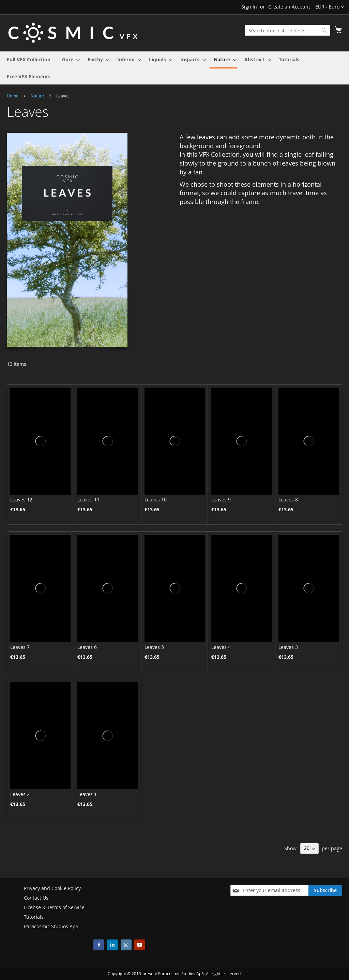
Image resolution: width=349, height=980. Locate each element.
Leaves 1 (87, 794)
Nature (38, 96)
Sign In (249, 7)
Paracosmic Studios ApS (51, 926)
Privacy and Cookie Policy (52, 888)
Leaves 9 (221, 500)
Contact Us (36, 898)
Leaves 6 (87, 647)
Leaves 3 (288, 647)
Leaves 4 (221, 647)
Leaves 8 (288, 500)
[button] (330, 7)
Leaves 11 (88, 500)
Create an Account (289, 7)
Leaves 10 (156, 500)
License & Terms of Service (54, 907)
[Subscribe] (325, 890)
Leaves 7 (20, 647)
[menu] (174, 68)
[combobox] (288, 30)
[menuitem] (29, 59)
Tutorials (34, 917)
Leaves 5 (154, 647)
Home (13, 96)
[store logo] (73, 33)
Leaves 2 (20, 794)
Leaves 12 (21, 500)
